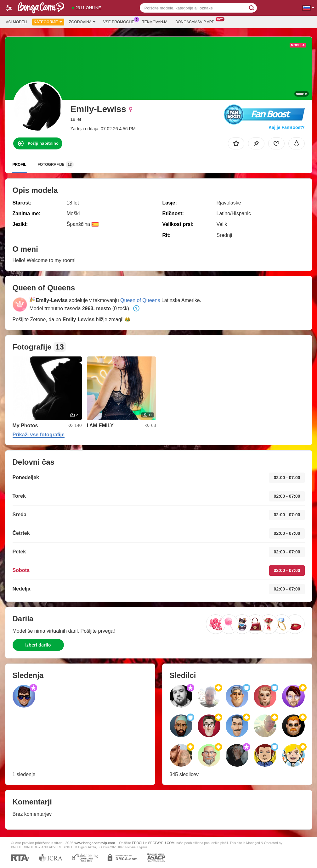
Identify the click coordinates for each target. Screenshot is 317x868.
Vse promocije (120, 21)
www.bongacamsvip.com (95, 843)
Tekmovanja (155, 22)
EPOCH (138, 843)
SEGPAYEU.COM (161, 843)
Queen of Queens (140, 300)
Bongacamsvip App (196, 21)
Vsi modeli (17, 22)
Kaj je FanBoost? (286, 127)
